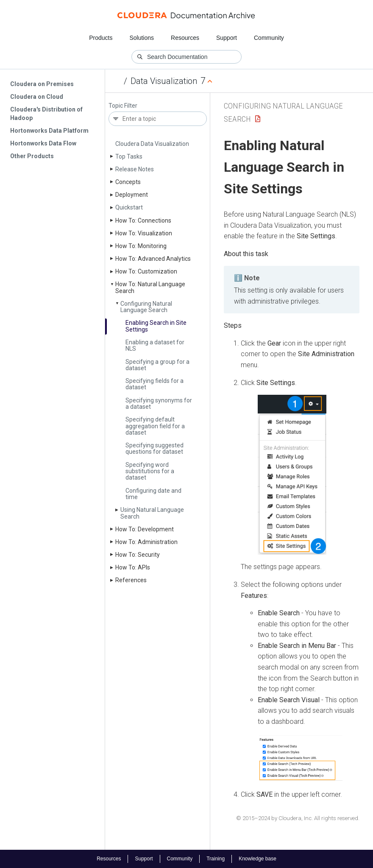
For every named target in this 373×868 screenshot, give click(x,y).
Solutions (142, 38)
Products (101, 38)
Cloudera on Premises (42, 84)
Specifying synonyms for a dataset (159, 403)
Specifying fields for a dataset (154, 384)
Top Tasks (129, 156)
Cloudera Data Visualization (152, 144)
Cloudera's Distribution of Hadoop (46, 114)
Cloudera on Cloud (37, 97)
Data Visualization (164, 81)
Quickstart (129, 207)
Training (216, 859)
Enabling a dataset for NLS (155, 345)
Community (269, 38)
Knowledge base (257, 859)
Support (227, 38)
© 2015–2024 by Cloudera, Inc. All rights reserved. (298, 818)
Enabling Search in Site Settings (156, 326)
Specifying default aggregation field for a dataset (155, 426)
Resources (185, 38)
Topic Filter (123, 106)
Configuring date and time (153, 494)
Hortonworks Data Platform (49, 131)
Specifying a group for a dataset (157, 365)
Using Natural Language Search (152, 513)
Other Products (32, 156)
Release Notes (135, 169)
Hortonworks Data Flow (43, 143)
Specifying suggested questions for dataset (154, 448)
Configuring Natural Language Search (146, 307)
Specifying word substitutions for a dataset (150, 471)
